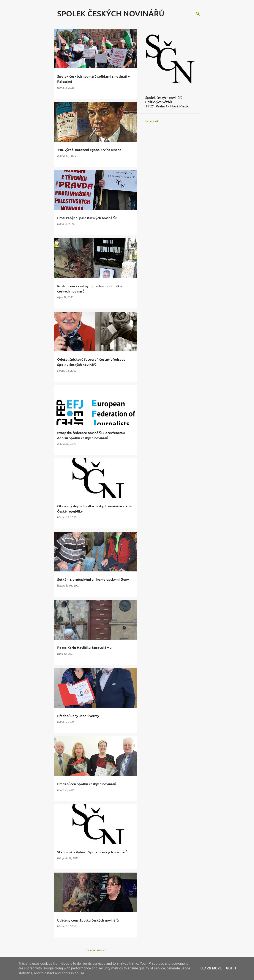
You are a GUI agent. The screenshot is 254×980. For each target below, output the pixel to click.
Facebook (152, 121)
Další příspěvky (95, 950)
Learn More (211, 968)
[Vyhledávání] (198, 14)
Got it (231, 968)
